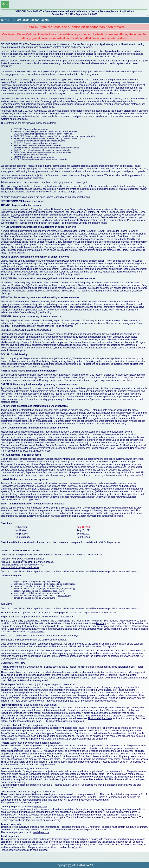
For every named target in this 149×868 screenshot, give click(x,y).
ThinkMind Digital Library (25, 562)
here (72, 617)
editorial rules (37, 632)
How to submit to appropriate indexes (20, 567)
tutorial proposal (41, 832)
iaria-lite (100, 623)
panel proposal (40, 850)
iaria (73, 621)
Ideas (20, 721)
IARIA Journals (95, 555)
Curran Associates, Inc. (32, 565)
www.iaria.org (58, 593)
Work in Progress (46, 701)
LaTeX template (41, 621)
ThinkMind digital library (82, 675)
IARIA (105, 830)
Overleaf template (87, 629)
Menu (5, 4)
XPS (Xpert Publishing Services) (29, 559)
